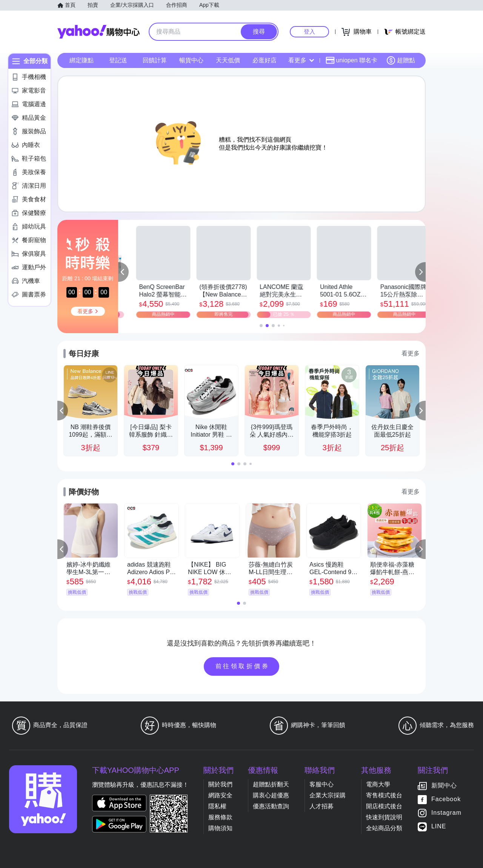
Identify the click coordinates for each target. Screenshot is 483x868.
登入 (309, 32)
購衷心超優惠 (271, 795)
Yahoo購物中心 (98, 32)
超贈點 (401, 60)
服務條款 (220, 817)
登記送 (118, 60)
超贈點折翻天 (271, 784)
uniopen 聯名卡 (351, 60)
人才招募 (321, 806)
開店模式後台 (384, 806)
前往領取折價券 (243, 666)
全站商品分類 (384, 828)
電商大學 (378, 784)
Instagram (446, 813)
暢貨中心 (191, 60)
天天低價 (228, 60)
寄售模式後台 (384, 795)
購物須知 (220, 828)
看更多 (301, 60)
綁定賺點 (82, 60)
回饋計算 (155, 60)
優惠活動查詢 (271, 806)
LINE (439, 826)
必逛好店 (265, 60)
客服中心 (321, 784)
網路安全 (220, 795)
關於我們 (220, 784)
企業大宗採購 (328, 795)
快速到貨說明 (384, 817)
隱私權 (217, 806)
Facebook (446, 799)
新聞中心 (444, 785)
